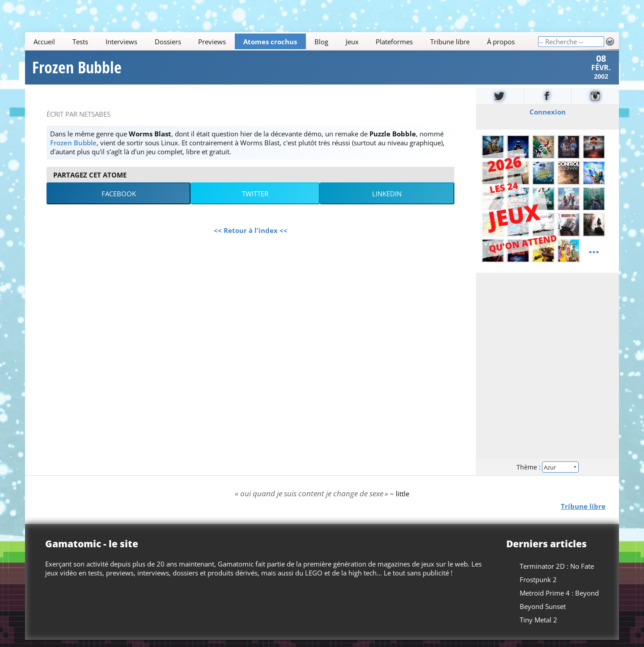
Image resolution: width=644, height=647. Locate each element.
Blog (321, 42)
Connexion (548, 118)
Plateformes (394, 42)
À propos (501, 42)
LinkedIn (387, 200)
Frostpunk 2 (538, 586)
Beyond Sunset (543, 613)
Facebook (119, 200)
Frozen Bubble (77, 71)
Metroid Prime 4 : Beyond (559, 600)
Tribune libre (450, 42)
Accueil (44, 42)
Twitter (255, 200)
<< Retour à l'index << (251, 237)
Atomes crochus (270, 42)
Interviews (121, 42)
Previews (212, 42)
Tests (80, 42)
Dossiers (168, 42)
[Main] (281, 41)
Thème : (547, 473)
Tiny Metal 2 (538, 626)
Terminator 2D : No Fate (557, 573)
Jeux (352, 42)
